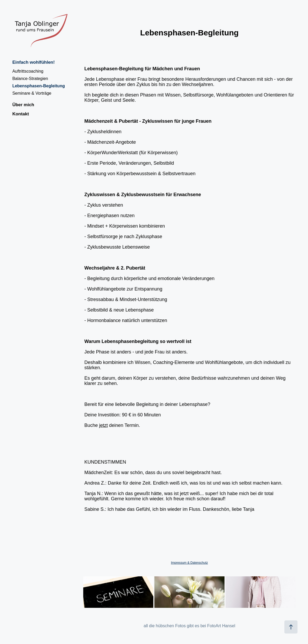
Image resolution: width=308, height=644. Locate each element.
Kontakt (21, 114)
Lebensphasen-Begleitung (39, 86)
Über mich (23, 105)
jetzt (103, 425)
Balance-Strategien (30, 79)
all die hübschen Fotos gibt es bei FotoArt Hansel (189, 626)
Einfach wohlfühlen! (34, 62)
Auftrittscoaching (28, 71)
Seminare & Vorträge (32, 93)
